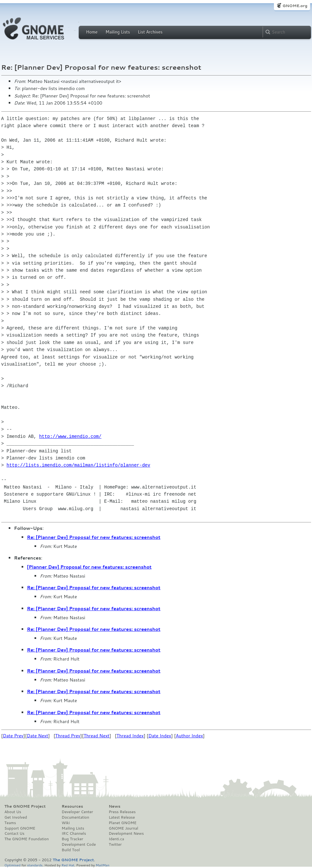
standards (35, 865)
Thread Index (130, 736)
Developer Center (77, 812)
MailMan (103, 865)
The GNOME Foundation (27, 839)
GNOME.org (295, 6)
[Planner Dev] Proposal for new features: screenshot (89, 567)
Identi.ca (116, 839)
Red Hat (68, 865)
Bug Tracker (72, 839)
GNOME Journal (124, 828)
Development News (126, 833)
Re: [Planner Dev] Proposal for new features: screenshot (94, 537)
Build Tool (71, 850)
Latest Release (122, 817)
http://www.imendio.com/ (70, 436)
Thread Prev (68, 736)
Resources (72, 806)
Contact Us (15, 833)
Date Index (160, 736)
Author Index (189, 736)
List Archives (150, 32)
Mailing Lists (118, 32)
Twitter (115, 844)
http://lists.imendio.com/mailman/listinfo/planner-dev (78, 465)
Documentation (75, 817)
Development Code (79, 844)
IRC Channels (74, 833)
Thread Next (96, 736)
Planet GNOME (123, 823)
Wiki (66, 823)
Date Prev (13, 736)
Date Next (37, 736)
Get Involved (16, 817)
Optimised (13, 865)
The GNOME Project (25, 806)
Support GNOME (20, 828)
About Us (13, 812)
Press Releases (122, 812)
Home (92, 32)
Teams (10, 823)
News (115, 806)
